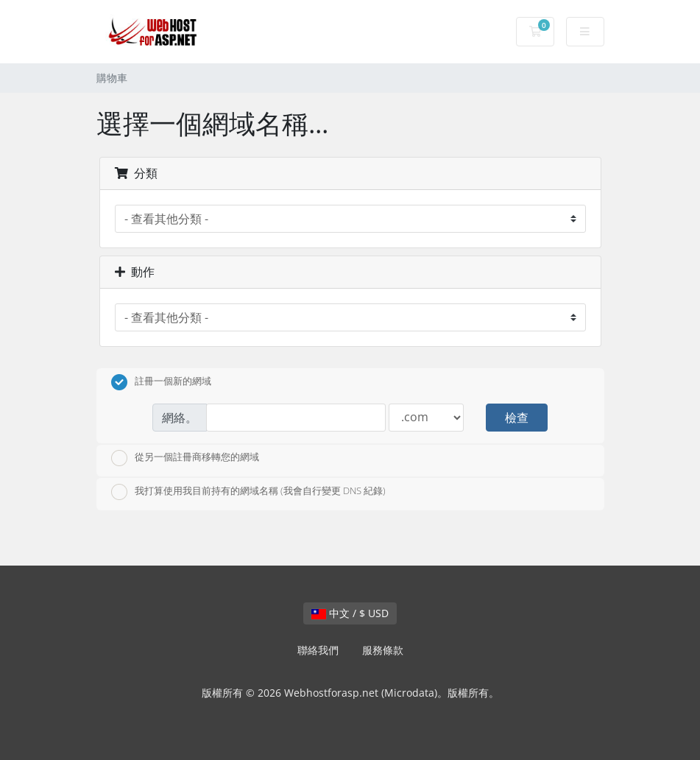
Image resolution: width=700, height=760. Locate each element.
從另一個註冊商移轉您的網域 (185, 458)
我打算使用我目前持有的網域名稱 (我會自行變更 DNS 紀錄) (248, 492)
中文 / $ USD (350, 613)
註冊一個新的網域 (161, 382)
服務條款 (383, 650)
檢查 (517, 418)
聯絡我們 (318, 650)
